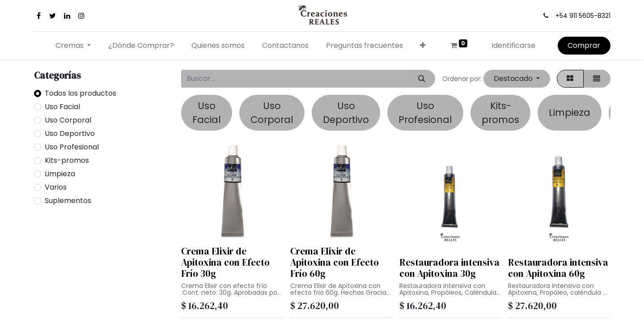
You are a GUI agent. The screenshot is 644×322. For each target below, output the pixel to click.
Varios (56, 187)
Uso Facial (62, 107)
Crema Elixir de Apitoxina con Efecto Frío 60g (335, 262)
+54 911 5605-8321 (583, 16)
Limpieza (60, 174)
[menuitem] (141, 46)
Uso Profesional (72, 147)
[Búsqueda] (422, 79)
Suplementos (68, 201)
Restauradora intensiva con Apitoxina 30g (449, 268)
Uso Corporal (68, 120)
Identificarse (513, 45)
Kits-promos (67, 160)
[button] (423, 46)
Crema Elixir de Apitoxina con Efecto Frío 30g (225, 262)
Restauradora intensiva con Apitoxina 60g (558, 268)
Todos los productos (80, 93)
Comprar (584, 45)
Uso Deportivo (70, 133)
